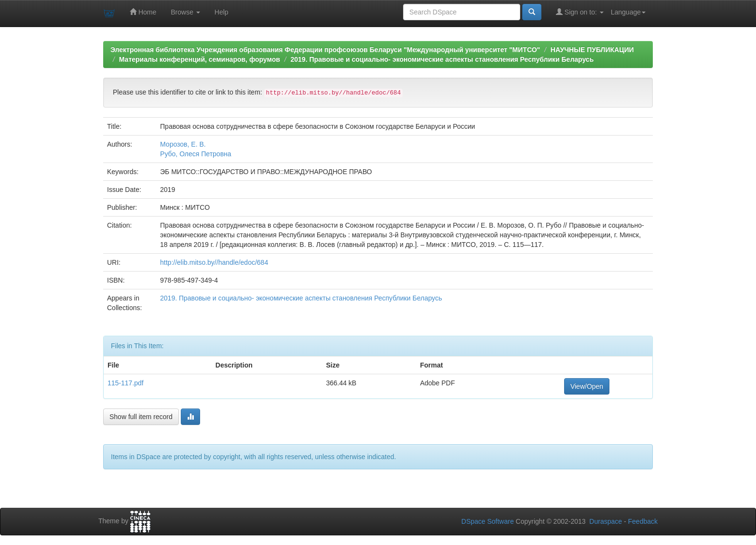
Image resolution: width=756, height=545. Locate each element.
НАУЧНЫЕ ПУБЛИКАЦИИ (592, 50)
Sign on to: (580, 12)
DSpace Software (488, 521)
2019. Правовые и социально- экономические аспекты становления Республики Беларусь (442, 59)
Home (143, 12)
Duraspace (606, 521)
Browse (185, 12)
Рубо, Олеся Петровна (196, 154)
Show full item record (141, 417)
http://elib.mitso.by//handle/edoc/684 (214, 262)
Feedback (643, 521)
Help (222, 12)
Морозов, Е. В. (183, 144)
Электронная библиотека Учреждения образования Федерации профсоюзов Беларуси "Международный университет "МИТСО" (325, 50)
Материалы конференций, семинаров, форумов (200, 59)
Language (628, 12)
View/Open (587, 386)
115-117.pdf (126, 383)
